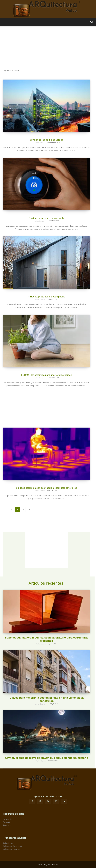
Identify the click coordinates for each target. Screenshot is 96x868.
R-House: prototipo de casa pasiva (47, 297)
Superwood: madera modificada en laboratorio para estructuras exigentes (46, 639)
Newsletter (8, 819)
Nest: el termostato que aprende (47, 218)
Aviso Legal (8, 843)
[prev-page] (5, 509)
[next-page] (29, 509)
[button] (5, 22)
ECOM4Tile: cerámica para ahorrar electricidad (47, 375)
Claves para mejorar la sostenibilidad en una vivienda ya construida (46, 699)
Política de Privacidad (13, 846)
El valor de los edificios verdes (47, 140)
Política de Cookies (12, 849)
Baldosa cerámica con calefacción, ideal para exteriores (47, 488)
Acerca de (7, 825)
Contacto (7, 822)
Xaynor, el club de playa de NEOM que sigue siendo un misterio (47, 758)
